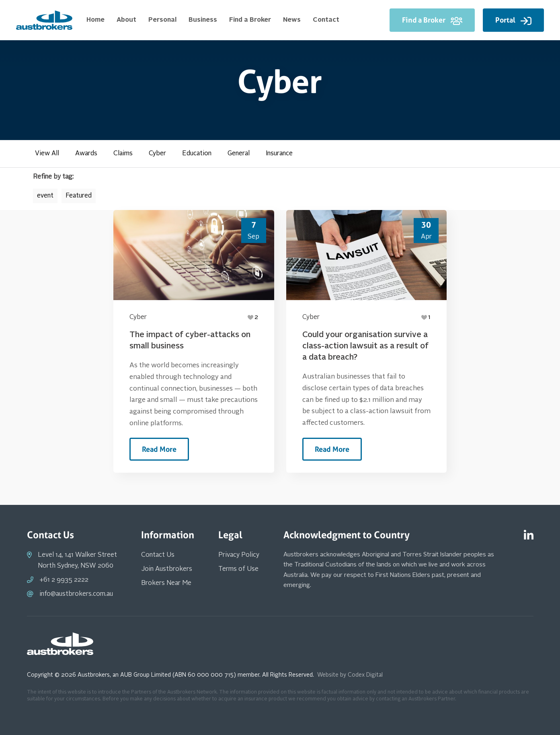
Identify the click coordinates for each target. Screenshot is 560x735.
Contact (326, 20)
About (126, 20)
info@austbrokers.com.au (76, 594)
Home (95, 20)
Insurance (279, 154)
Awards (86, 154)
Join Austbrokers (167, 569)
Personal (162, 20)
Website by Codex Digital (350, 675)
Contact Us (158, 555)
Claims (123, 154)
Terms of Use (238, 569)
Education (197, 154)
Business (203, 20)
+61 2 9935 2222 (64, 580)
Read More (159, 449)
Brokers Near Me (166, 583)
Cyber (157, 154)
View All (47, 154)
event (45, 196)
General (239, 154)
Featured (79, 196)
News (292, 20)
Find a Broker (250, 20)
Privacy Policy (239, 555)
